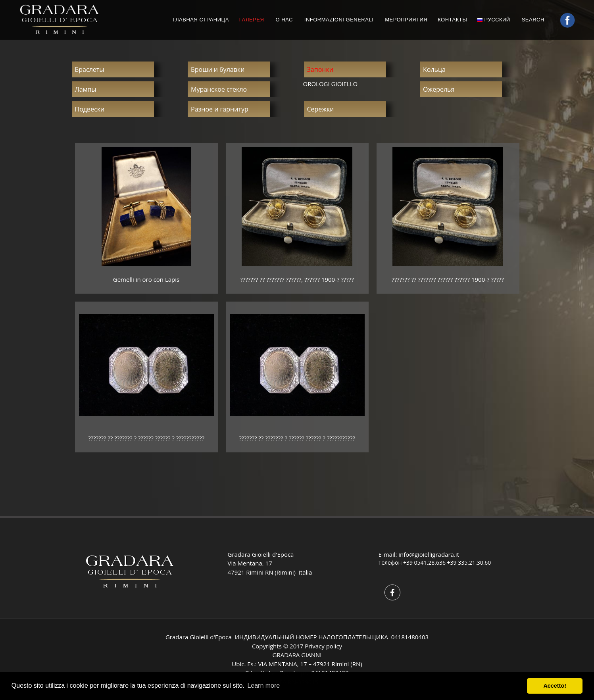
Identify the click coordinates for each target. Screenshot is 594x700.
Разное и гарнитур (220, 109)
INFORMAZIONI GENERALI (339, 20)
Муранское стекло (219, 89)
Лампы (86, 89)
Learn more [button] (263, 686)
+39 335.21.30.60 (469, 562)
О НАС (284, 20)
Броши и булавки (218, 69)
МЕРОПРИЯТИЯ (406, 20)
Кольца (434, 69)
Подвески (90, 109)
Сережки (321, 109)
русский (494, 20)
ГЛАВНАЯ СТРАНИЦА (201, 20)
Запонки (320, 69)
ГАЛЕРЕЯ (252, 20)
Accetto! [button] (555, 686)
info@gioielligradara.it (429, 554)
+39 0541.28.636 (424, 562)
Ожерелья (439, 89)
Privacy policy (323, 646)
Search (534, 20)
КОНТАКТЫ (452, 20)
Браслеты (90, 69)
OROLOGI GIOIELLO (331, 84)
